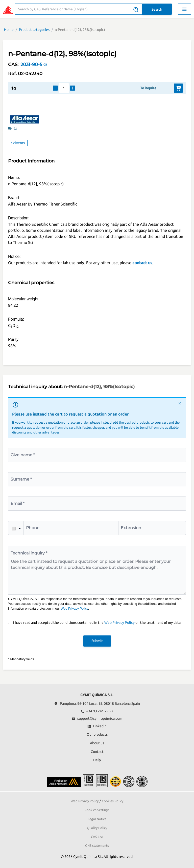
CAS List (97, 837)
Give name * (23, 455)
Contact (97, 752)
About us (97, 743)
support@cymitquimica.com (97, 718)
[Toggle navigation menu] (184, 9)
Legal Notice (97, 819)
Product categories (34, 30)
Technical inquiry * (29, 553)
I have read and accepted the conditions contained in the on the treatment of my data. (97, 623)
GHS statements (97, 845)
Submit (97, 641)
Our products (97, 734)
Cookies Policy (113, 801)
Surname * (21, 479)
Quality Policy (97, 828)
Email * (18, 503)
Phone (33, 528)
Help (97, 760)
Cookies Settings (97, 810)
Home (9, 30)
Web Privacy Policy (74, 608)
